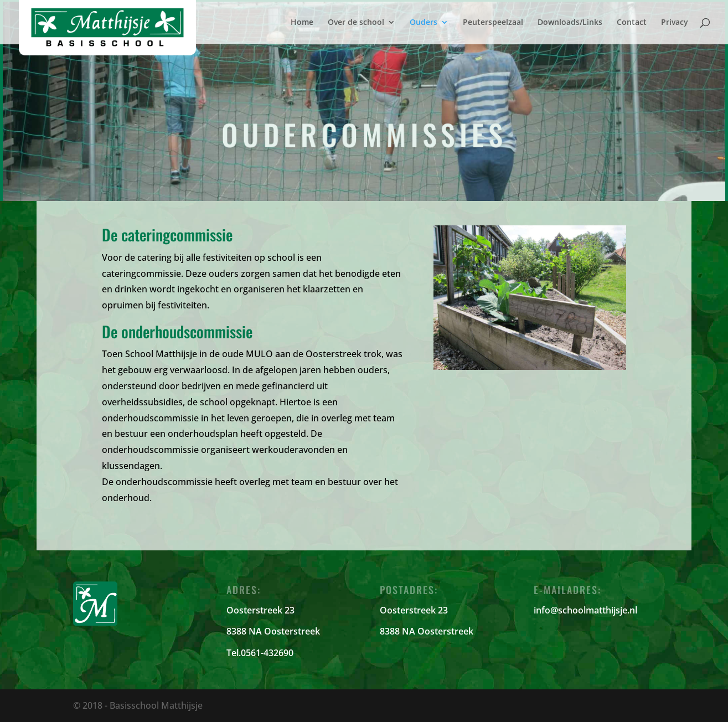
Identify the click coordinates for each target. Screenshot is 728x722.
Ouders (424, 23)
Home (302, 23)
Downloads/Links (570, 23)
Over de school (356, 23)
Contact (632, 23)
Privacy (675, 23)
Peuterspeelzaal (493, 23)
